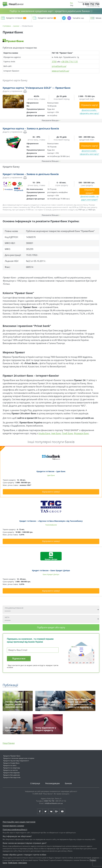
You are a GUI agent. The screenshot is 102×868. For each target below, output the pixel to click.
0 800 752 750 (91, 4)
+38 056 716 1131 (69, 62)
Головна (7, 26)
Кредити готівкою (16, 18)
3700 (54, 62)
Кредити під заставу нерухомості (16, 761)
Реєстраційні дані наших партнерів (19, 822)
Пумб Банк (67, 433)
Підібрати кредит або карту (51, 627)
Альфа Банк (44, 433)
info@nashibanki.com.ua (54, 803)
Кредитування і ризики (13, 826)
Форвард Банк (81, 433)
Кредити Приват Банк (12, 756)
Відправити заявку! (51, 492)
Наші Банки (9, 743)
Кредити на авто (10, 765)
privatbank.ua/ (59, 66)
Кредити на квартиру (12, 768)
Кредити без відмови (12, 773)
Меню (99, 18)
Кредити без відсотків (12, 777)
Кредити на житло (10, 770)
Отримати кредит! (89, 191)
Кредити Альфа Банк (11, 763)
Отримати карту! (89, 105)
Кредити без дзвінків (11, 775)
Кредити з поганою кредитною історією (19, 758)
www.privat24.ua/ (60, 71)
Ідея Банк (56, 433)
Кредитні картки (47, 18)
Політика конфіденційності (15, 830)
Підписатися (19, 659)
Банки (16, 26)
